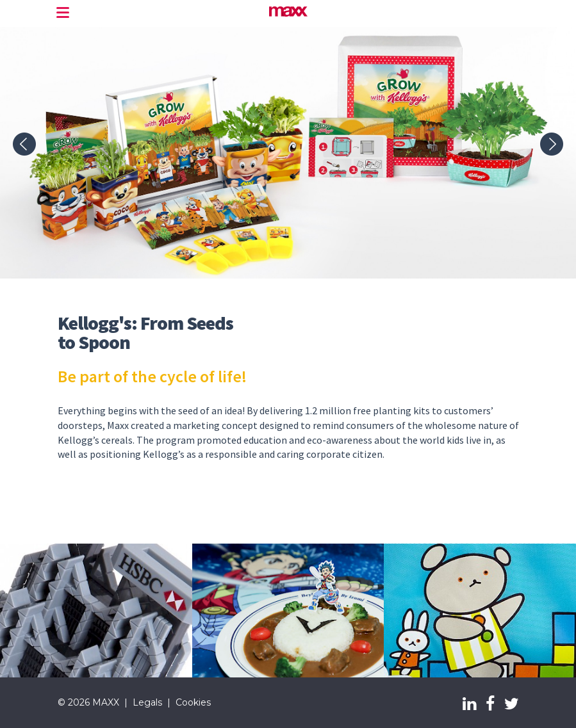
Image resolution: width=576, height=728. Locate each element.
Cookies (193, 702)
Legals (147, 702)
